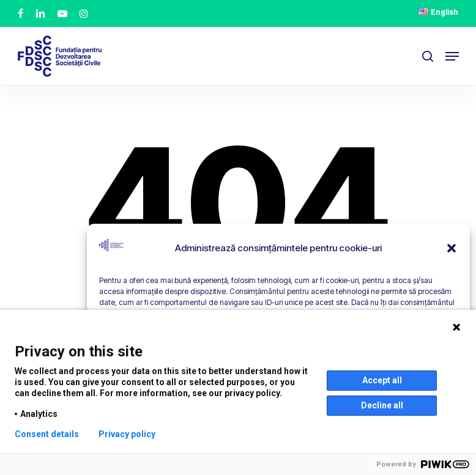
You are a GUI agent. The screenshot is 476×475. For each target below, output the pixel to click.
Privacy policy (127, 434)
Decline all (382, 405)
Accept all (382, 380)
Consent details (47, 434)
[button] (452, 248)
